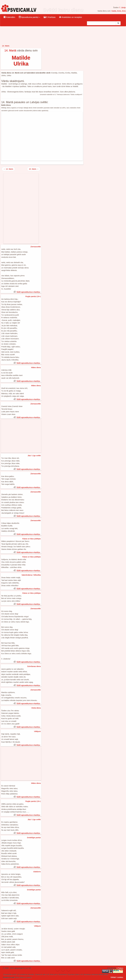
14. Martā (10, 50)
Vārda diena (36, 708)
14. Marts (6, 46)
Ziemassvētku (8, 974)
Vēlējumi (37, 731)
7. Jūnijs (122, 7)
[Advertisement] (42, 136)
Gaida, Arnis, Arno (119, 11)
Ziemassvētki (36, 247)
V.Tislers (120, 968)
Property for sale (40, 974)
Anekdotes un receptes (70, 17)
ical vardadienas (22, 974)
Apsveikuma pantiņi (29, 17)
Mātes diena (36, 367)
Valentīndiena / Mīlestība (31, 575)
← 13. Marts (8, 169)
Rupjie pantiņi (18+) (33, 296)
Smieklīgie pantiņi (34, 837)
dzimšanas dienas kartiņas (100, 974)
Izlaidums (37, 872)
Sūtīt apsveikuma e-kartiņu (28, 292)
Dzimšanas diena (34, 666)
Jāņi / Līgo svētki (34, 455)
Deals (77, 974)
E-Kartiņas (50, 17)
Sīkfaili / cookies (117, 977)
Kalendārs (9, 17)
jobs (56, 974)
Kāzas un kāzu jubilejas (31, 539)
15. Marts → (34, 169)
